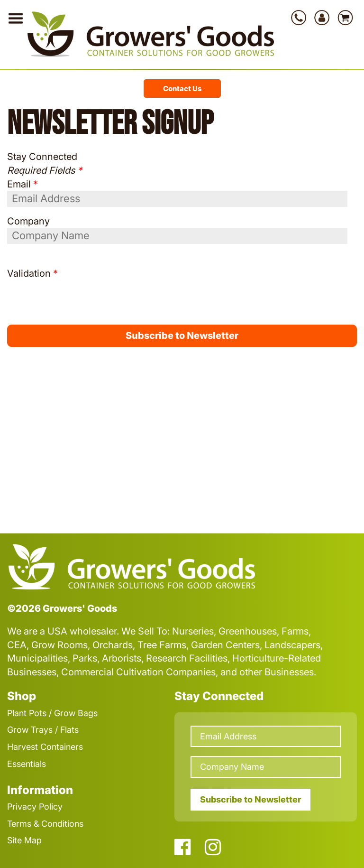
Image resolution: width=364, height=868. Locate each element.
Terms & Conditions (45, 824)
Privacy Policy (35, 807)
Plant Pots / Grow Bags (52, 713)
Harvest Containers (45, 747)
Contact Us (182, 89)
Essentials (27, 764)
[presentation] (63, 294)
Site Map (24, 840)
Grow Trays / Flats (43, 730)
